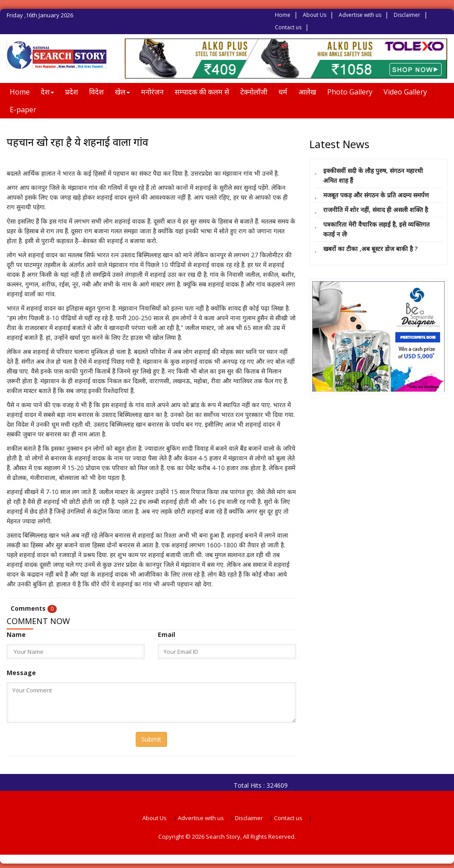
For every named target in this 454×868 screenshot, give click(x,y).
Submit (151, 739)
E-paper (23, 110)
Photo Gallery (350, 92)
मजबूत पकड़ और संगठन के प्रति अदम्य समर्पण (376, 195)
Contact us (288, 27)
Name (16, 634)
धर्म (283, 92)
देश (47, 92)
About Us (315, 15)
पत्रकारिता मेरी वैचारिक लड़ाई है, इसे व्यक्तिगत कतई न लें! (376, 229)
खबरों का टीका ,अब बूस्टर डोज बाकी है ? (370, 249)
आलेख (307, 92)
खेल (122, 92)
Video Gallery (405, 92)
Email (166, 634)
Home (283, 15)
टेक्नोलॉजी (254, 92)
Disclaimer (407, 15)
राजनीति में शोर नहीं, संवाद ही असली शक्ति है (376, 210)
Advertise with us (360, 15)
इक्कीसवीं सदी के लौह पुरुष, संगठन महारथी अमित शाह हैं (373, 175)
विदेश (96, 92)
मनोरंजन (152, 92)
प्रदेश (72, 92)
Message (21, 673)
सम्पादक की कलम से (202, 92)
